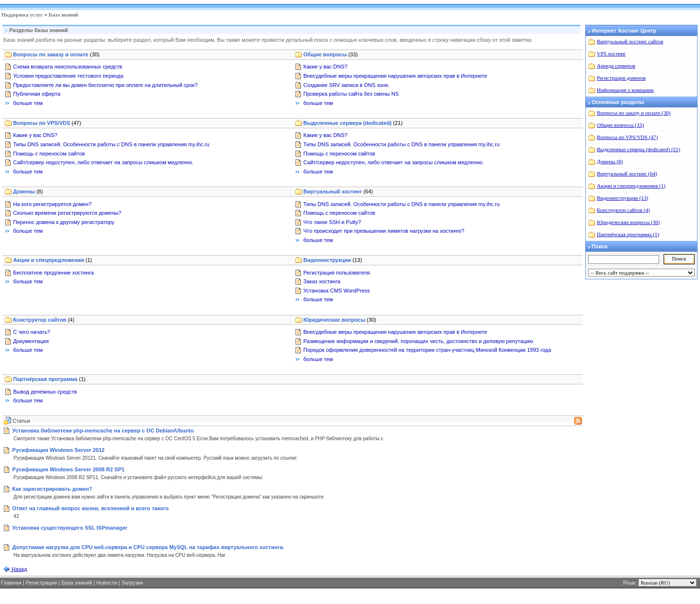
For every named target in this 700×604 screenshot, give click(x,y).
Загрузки (132, 583)
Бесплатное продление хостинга (53, 273)
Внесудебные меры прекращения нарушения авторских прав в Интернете (395, 76)
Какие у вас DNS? (325, 67)
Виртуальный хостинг (338, 191)
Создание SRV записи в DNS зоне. (347, 85)
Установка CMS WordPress (337, 291)
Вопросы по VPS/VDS (47, 123)
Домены (28, 191)
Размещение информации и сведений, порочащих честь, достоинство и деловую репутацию (418, 341)
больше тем (28, 103)
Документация (31, 341)
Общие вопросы (331, 54)
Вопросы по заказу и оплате (56, 54)
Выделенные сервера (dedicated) (353, 123)
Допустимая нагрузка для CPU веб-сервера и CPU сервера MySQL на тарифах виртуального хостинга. (148, 547)
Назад (19, 569)
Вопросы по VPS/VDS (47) (627, 137)
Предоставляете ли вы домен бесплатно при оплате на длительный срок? (105, 85)
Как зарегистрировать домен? (52, 489)
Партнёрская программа (49, 379)
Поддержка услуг (22, 15)
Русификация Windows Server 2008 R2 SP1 (68, 469)
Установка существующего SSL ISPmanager (70, 528)
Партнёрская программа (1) (628, 234)
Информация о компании (625, 90)
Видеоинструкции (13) (623, 198)
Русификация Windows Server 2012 (58, 450)
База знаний (63, 15)
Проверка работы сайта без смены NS (351, 94)
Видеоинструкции (333, 260)
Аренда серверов (616, 66)
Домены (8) (610, 161)
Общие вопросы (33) (621, 125)
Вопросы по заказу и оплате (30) (634, 113)
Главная (11, 583)
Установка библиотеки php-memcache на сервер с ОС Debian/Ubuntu (103, 431)
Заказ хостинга (322, 281)
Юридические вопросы (340, 320)
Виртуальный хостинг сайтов (630, 41)
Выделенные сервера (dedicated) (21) (639, 149)
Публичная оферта (37, 94)
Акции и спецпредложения (52, 260)
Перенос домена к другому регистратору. (64, 222)
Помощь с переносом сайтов (49, 154)
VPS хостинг (612, 53)
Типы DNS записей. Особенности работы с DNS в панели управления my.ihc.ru (111, 144)
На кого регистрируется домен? (52, 204)
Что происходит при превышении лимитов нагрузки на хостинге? (384, 231)
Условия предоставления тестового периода (68, 76)
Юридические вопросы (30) (629, 222)
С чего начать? (32, 332)
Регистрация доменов (621, 78)
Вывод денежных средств (45, 392)
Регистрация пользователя (337, 273)
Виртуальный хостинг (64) (627, 173)
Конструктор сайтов (44, 320)
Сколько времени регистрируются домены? (67, 213)
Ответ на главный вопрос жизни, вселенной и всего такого (90, 508)
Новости (107, 583)
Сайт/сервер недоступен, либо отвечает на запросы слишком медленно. (104, 162)
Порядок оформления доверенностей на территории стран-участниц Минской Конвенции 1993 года (427, 350)
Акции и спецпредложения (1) (631, 186)
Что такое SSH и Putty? (332, 222)
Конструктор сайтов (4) (623, 210)
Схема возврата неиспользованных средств (68, 67)
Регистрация (41, 583)
